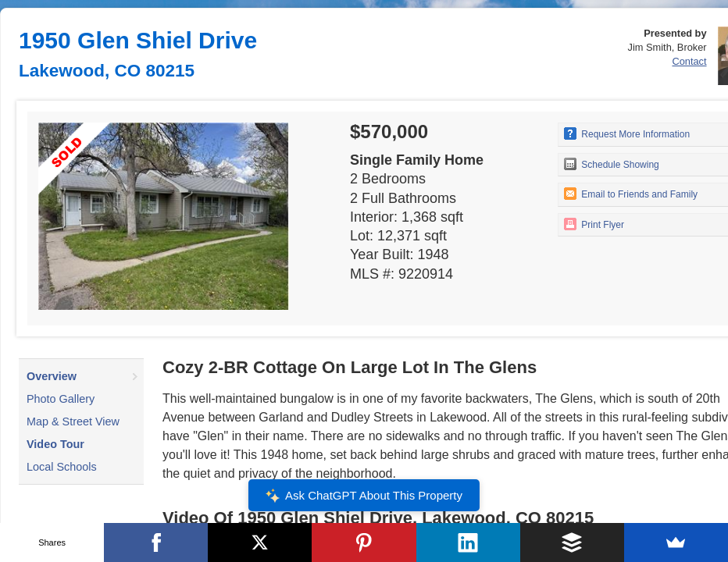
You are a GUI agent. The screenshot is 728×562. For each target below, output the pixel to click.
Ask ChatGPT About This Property (364, 496)
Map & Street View (73, 421)
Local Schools (62, 467)
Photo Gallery (61, 399)
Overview (52, 376)
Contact (689, 61)
